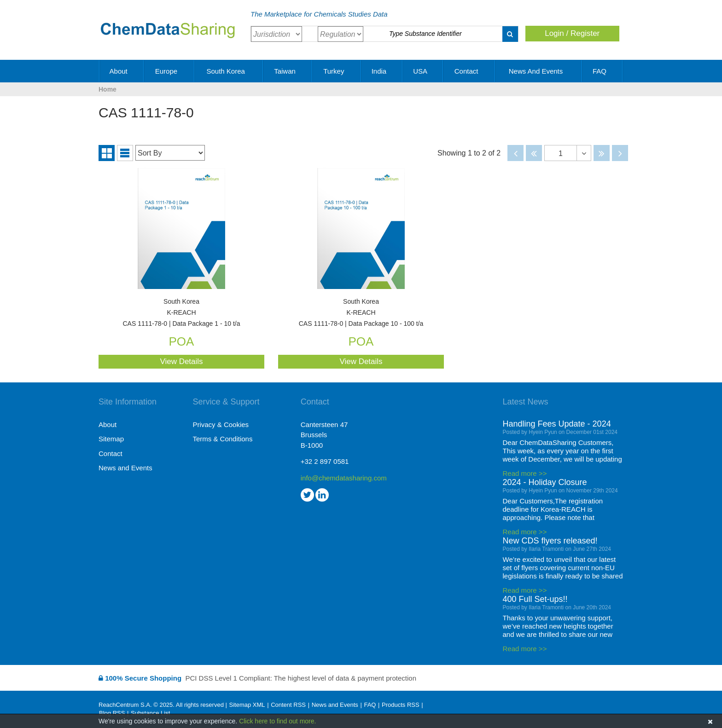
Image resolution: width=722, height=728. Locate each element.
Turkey (337, 71)
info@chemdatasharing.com (344, 478)
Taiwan (288, 71)
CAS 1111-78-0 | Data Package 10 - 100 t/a (361, 313)
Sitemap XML (247, 705)
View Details (181, 361)
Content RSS (288, 705)
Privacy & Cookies (221, 425)
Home (108, 89)
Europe (170, 71)
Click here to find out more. (277, 721)
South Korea (229, 71)
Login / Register (572, 33)
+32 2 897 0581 (325, 461)
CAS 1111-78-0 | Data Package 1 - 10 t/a (181, 313)
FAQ (603, 71)
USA (423, 71)
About (122, 71)
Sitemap (111, 439)
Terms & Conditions (222, 439)
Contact (470, 71)
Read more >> (525, 473)
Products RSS (401, 705)
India (382, 71)
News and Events (539, 71)
